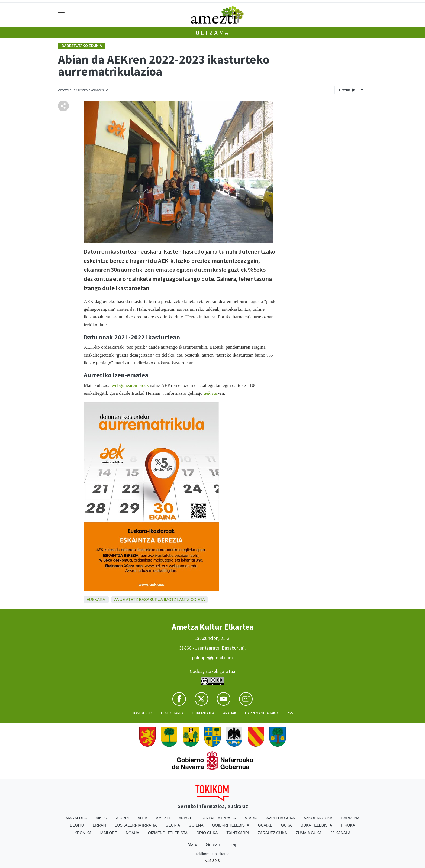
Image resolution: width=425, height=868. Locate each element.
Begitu (77, 825)
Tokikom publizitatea (212, 854)
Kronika (83, 833)
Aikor (101, 818)
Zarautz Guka (272, 833)
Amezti (163, 818)
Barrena (350, 818)
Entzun (347, 90)
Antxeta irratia (220, 818)
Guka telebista (316, 825)
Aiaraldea (76, 818)
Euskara (96, 600)
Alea (142, 818)
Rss (290, 713)
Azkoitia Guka (318, 818)
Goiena (196, 825)
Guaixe (265, 825)
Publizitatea (203, 713)
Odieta (198, 600)
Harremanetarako (262, 713)
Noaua (133, 833)
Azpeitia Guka (281, 818)
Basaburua (151, 600)
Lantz (183, 600)
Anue (120, 600)
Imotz (170, 600)
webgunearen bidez (130, 385)
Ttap (233, 845)
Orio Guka (207, 833)
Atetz (132, 600)
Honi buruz (142, 713)
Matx (192, 845)
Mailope (109, 833)
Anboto (187, 818)
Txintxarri (238, 833)
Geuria (173, 825)
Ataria (251, 818)
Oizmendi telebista (168, 833)
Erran (99, 825)
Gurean (213, 845)
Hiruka (348, 825)
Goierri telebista (231, 825)
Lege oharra (172, 713)
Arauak (230, 713)
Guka (286, 825)
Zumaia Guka (309, 833)
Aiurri (122, 818)
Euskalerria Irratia (136, 825)
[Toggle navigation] (61, 15)
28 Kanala (341, 833)
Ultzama (213, 33)
